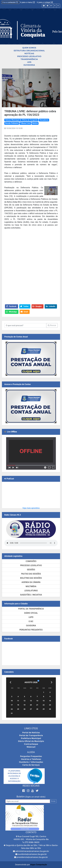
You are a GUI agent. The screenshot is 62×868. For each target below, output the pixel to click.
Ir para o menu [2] (28, 2)
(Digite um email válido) (35, 797)
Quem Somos (29, 48)
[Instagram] (28, 791)
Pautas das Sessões (31, 574)
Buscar (52, 325)
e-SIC (31, 621)
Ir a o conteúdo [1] (10, 2)
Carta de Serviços (31, 765)
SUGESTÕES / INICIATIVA (31, 595)
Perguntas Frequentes (31, 630)
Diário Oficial (31, 613)
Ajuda (31, 752)
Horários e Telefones (31, 759)
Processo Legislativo (29, 56)
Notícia (35, 123)
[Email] (28, 801)
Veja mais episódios (31, 508)
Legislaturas (31, 591)
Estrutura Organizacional (29, 51)
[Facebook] (24, 791)
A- (58, 6)
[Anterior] (10, 682)
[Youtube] (33, 791)
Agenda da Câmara (31, 582)
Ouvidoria (29, 65)
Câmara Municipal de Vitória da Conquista (21, 120)
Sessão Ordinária (12, 123)
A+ (51, 6)
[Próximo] (52, 682)
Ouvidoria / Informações (31, 762)
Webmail (31, 747)
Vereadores (44, 120)
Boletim (21, 797)
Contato (31, 832)
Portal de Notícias (31, 733)
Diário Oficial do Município (31, 741)
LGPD (31, 617)
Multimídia (31, 586)
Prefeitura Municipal (31, 738)
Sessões (31, 570)
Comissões (31, 561)
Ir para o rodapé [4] (45, 2)
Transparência (29, 59)
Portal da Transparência (31, 609)
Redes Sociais (31, 786)
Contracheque (31, 744)
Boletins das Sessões (31, 578)
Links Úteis (31, 728)
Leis (29, 62)
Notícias (29, 53)
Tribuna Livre (25, 123)
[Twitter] (37, 791)
